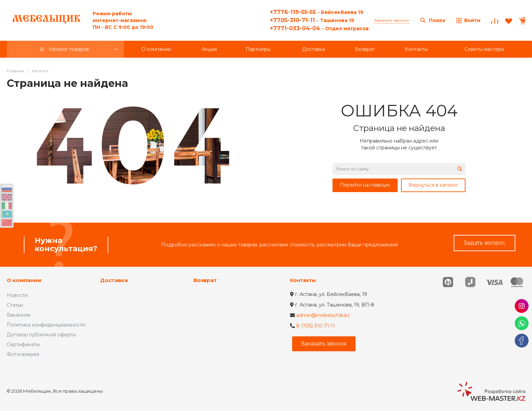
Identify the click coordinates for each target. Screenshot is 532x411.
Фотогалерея (23, 354)
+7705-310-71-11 (312, 20)
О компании (24, 280)
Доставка (114, 280)
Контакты (303, 280)
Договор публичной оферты (41, 335)
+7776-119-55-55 (317, 12)
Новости (17, 295)
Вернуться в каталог (433, 185)
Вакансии (19, 315)
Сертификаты (23, 344)
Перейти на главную (365, 185)
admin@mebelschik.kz (323, 315)
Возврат (205, 280)
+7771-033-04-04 (319, 28)
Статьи (15, 305)
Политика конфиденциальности (46, 325)
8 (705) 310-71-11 (316, 326)
